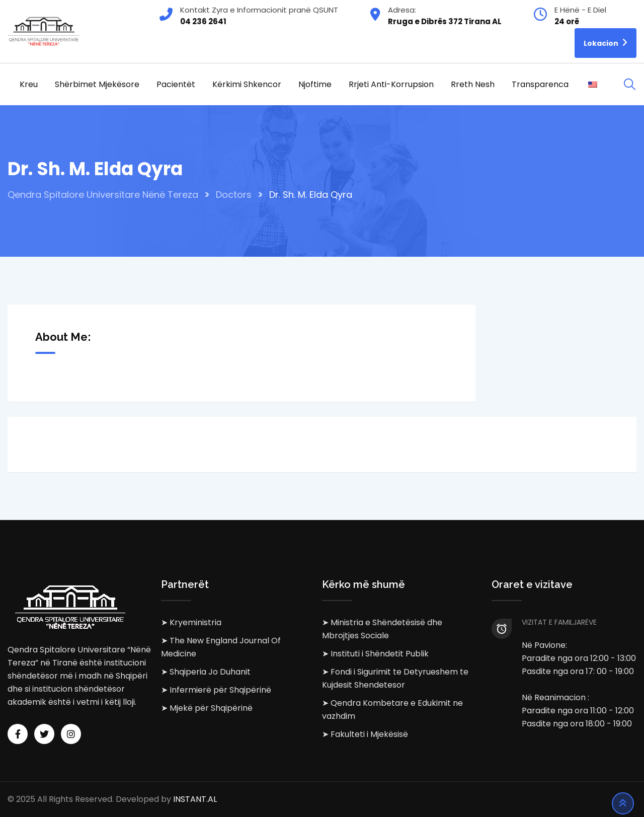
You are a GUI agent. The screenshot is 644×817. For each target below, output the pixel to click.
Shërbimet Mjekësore (97, 84)
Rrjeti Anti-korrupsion (391, 84)
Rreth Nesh (473, 84)
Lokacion (606, 43)
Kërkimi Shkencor (247, 84)
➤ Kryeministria (191, 622)
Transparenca (540, 84)
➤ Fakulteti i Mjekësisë (365, 734)
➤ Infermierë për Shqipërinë (216, 690)
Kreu (29, 84)
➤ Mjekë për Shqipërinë (207, 708)
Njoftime (315, 84)
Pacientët (176, 84)
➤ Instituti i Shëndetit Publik (375, 654)
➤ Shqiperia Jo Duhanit (206, 672)
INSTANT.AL (195, 799)
